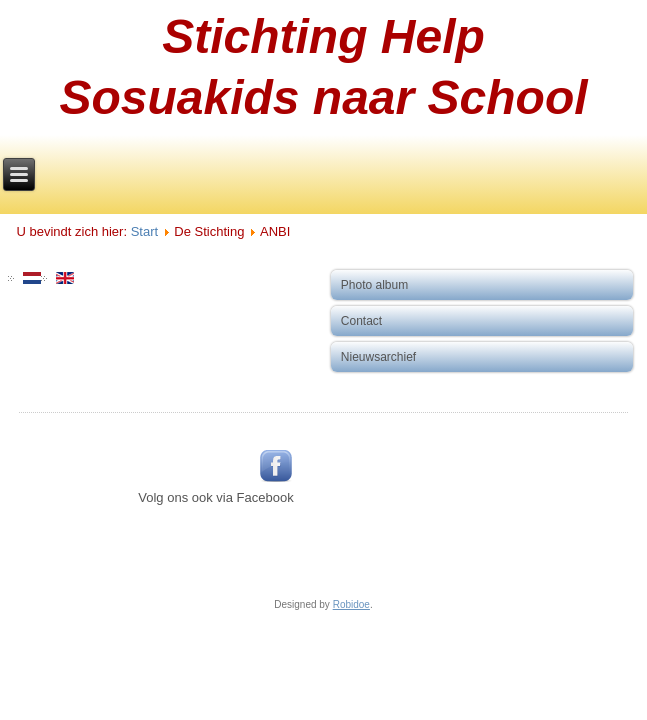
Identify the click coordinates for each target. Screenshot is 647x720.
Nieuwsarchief (378, 357)
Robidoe (351, 604)
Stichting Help (323, 36)
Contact (361, 321)
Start (144, 231)
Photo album (374, 285)
